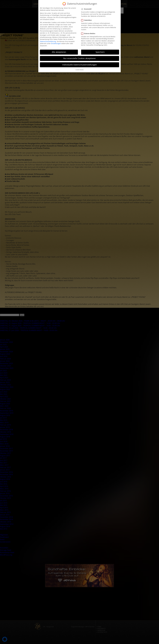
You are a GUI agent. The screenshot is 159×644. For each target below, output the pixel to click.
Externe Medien (89, 33)
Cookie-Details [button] (80, 69)
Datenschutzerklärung (48, 40)
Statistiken (87, 19)
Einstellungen (56, 42)
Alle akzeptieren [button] (59, 51)
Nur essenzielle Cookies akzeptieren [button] (79, 57)
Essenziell (87, 8)
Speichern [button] (100, 51)
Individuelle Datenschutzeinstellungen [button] (80, 64)
